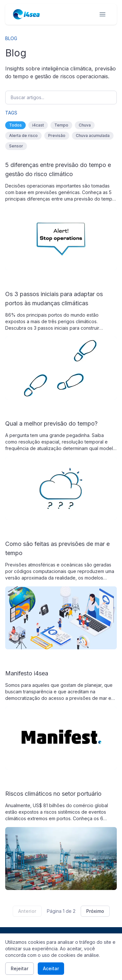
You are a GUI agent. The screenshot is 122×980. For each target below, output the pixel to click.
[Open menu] (102, 14)
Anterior (27, 911)
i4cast (38, 125)
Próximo (95, 911)
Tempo (61, 125)
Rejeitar (20, 968)
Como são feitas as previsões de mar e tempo (57, 548)
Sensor (16, 146)
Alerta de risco (23, 136)
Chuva (85, 125)
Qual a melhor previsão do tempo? (51, 423)
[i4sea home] (26, 14)
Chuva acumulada (93, 136)
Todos (15, 125)
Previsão (57, 136)
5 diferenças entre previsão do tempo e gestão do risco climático (58, 169)
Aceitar (51, 968)
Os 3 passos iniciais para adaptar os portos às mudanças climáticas (54, 299)
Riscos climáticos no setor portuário (53, 794)
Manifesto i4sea (27, 673)
